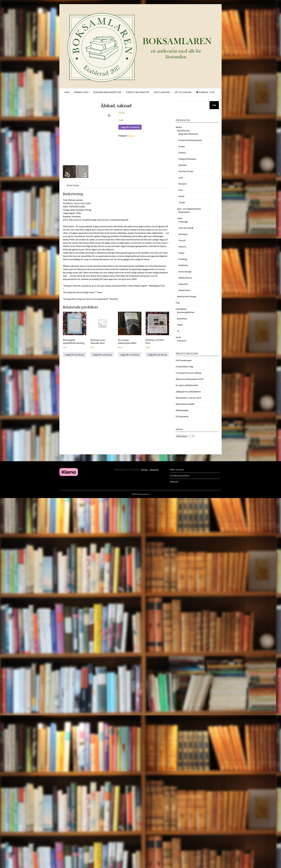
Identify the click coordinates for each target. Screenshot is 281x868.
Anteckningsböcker (186, 312)
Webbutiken (81, 92)
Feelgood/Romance (187, 159)
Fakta (180, 218)
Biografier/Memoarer (188, 134)
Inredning (183, 259)
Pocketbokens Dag (184, 367)
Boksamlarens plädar (185, 404)
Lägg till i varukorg (130, 127)
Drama (182, 146)
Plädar (180, 325)
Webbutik (174, 482)
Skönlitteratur (184, 131)
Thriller (182, 202)
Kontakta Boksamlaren (180, 476)
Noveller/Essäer (186, 171)
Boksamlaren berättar (107, 92)
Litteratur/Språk (186, 228)
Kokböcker (183, 265)
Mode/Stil (183, 284)
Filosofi (182, 240)
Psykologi (183, 222)
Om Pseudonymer (184, 360)
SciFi (181, 190)
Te (178, 331)
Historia (182, 247)
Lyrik (181, 178)
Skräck (181, 196)
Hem (67, 92)
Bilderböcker (184, 212)
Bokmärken (182, 319)
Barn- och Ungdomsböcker (189, 209)
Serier (178, 337)
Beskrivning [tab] (73, 185)
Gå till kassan (183, 92)
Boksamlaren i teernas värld (188, 398)
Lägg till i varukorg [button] (74, 354)
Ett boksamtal (182, 416)
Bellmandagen (182, 410)
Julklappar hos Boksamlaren (188, 392)
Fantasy (182, 153)
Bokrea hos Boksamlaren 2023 (190, 379)
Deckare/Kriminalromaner (190, 140)
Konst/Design (185, 272)
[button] (109, 116)
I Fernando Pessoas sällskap (188, 373)
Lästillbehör (162, 92)
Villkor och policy (177, 470)
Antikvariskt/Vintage (187, 296)
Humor (182, 253)
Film (178, 303)
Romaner (183, 184)
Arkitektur (183, 234)
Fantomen (182, 341)
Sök (214, 105)
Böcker (131, 136)
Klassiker (183, 165)
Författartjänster (137, 92)
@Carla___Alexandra (150, 470)
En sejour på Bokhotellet (187, 385)
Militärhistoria (185, 278)
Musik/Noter (184, 290)
